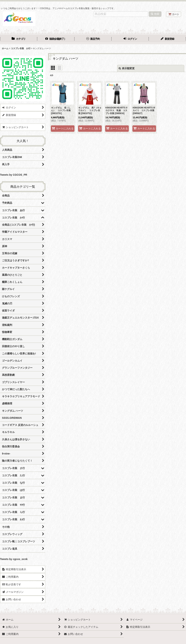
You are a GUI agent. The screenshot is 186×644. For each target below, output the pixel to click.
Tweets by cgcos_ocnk (14, 559)
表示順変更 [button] (127, 68)
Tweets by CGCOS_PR (14, 175)
